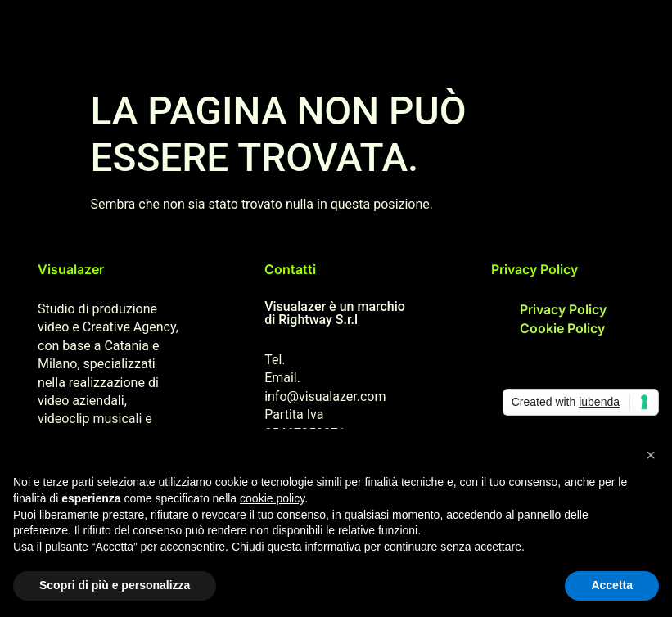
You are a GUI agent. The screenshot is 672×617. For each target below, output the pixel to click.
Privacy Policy (563, 309)
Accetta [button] (612, 585)
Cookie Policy (562, 328)
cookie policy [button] (272, 498)
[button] (651, 455)
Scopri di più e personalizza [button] (115, 585)
